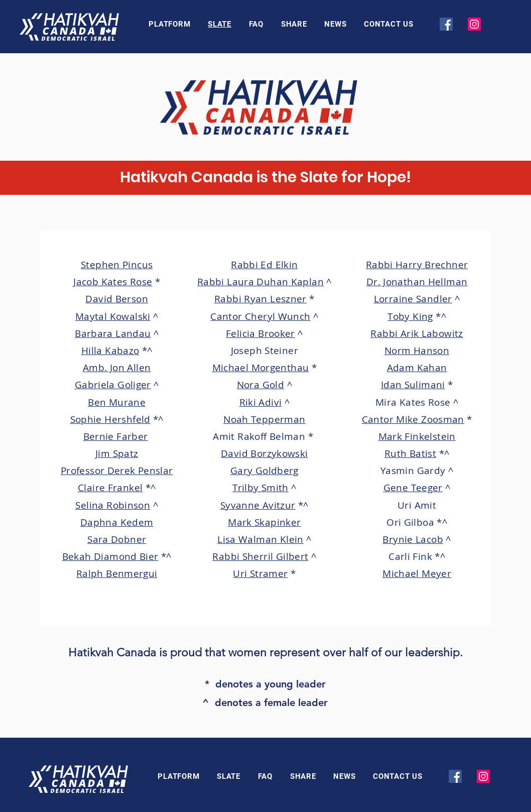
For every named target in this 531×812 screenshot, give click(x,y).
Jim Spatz (117, 453)
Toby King (410, 316)
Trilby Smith (260, 488)
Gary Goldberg (264, 471)
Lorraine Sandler (413, 299)
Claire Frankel (110, 488)
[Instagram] (474, 24)
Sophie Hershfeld (110, 419)
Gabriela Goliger (113, 385)
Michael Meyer (417, 573)
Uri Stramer (260, 573)
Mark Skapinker (264, 522)
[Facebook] (446, 24)
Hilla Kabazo (110, 351)
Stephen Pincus (117, 265)
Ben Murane (117, 402)
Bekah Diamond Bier (110, 556)
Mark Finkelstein (417, 436)
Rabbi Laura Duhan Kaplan (260, 282)
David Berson (117, 299)
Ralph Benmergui (117, 573)
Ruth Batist (410, 453)
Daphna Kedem (117, 522)
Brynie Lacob (413, 539)
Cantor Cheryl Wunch (260, 316)
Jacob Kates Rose (113, 282)
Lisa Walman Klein (260, 539)
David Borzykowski (264, 453)
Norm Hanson (417, 351)
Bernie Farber (116, 436)
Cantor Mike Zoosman (413, 419)
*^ (147, 351)
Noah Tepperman (264, 419)
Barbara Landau (113, 333)
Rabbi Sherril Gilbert (260, 556)
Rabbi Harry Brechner (417, 265)
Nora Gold (260, 385)
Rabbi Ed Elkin (264, 265)
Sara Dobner (117, 539)
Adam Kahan (417, 368)
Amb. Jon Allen (117, 368)
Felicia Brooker (260, 333)
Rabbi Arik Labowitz (417, 333)
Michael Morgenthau (261, 368)
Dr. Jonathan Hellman (417, 282)
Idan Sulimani (413, 385)
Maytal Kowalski (113, 316)
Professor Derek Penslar (117, 471)
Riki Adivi (261, 402)
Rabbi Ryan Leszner (260, 299)
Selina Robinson (113, 505)
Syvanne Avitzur (258, 505)
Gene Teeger (413, 488)
